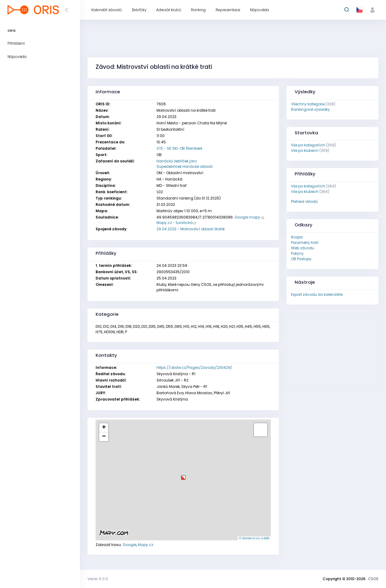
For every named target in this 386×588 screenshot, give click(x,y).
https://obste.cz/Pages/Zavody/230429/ (194, 367)
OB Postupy (301, 259)
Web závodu (303, 248)
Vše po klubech (305, 150)
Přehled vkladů (304, 201)
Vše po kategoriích (308, 145)
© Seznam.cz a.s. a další (254, 538)
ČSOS (373, 579)
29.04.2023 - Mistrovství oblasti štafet (191, 229)
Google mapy (247, 217)
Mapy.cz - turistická (175, 223)
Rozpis (297, 237)
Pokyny (297, 253)
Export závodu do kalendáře (317, 294)
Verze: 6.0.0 (98, 579)
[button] (183, 475)
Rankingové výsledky (310, 109)
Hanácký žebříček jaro (177, 161)
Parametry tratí (305, 243)
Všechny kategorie (308, 104)
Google (130, 545)
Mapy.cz (146, 545)
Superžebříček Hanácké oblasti (185, 166)
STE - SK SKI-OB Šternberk (179, 148)
